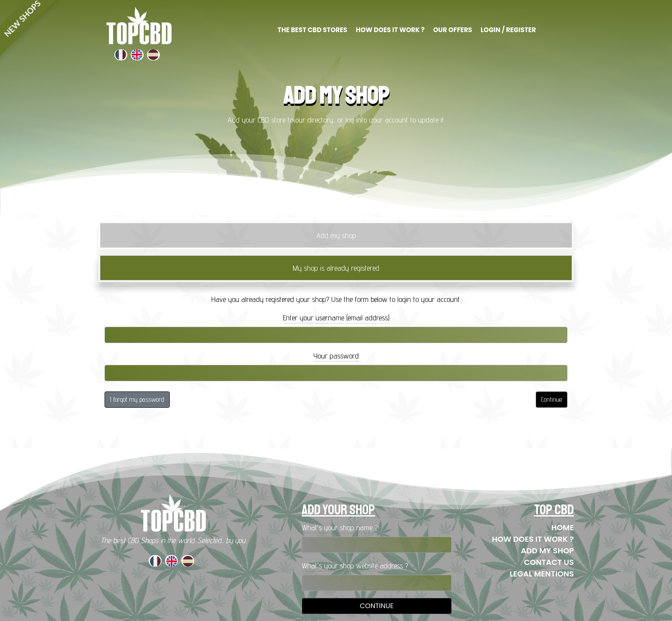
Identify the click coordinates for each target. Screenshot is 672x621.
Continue (552, 399)
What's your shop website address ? (355, 566)
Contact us (549, 562)
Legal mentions (542, 574)
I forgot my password (137, 399)
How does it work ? (533, 539)
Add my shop (547, 551)
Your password (336, 356)
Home (562, 527)
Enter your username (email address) (336, 318)
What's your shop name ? (340, 527)
